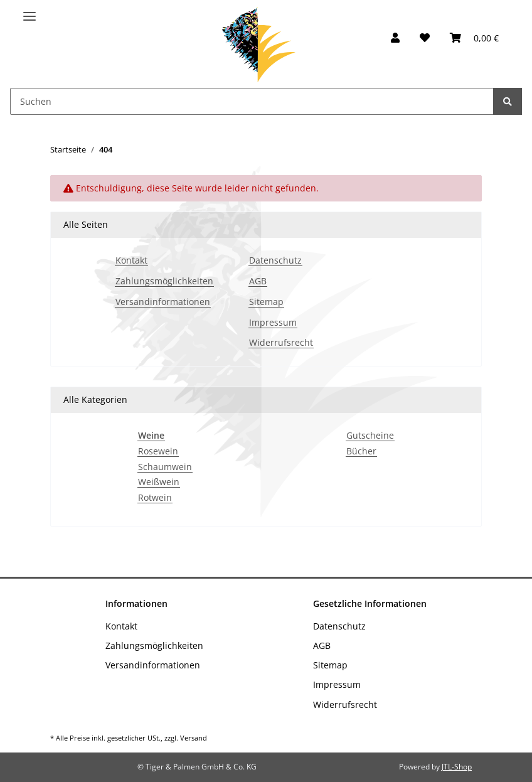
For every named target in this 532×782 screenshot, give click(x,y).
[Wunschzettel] (425, 38)
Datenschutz (275, 261)
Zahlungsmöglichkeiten (164, 281)
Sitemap (266, 302)
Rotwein (155, 498)
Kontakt (131, 261)
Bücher (361, 452)
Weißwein (159, 482)
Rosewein (158, 452)
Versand (194, 738)
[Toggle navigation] (29, 11)
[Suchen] (252, 101)
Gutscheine (370, 436)
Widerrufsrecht (281, 343)
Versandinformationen (163, 302)
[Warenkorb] (474, 38)
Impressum (273, 323)
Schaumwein (165, 467)
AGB (258, 281)
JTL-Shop (457, 767)
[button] (395, 38)
